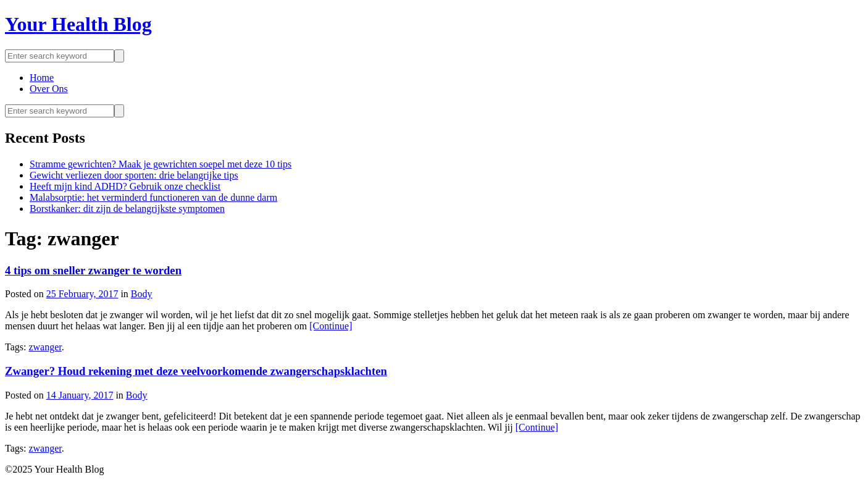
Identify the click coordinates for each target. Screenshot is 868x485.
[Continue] (331, 326)
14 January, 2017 (80, 395)
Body (142, 294)
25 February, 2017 (82, 294)
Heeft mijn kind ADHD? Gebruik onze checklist (125, 186)
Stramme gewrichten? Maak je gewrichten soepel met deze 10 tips (161, 164)
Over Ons (49, 89)
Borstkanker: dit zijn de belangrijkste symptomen (127, 209)
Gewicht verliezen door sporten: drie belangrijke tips (134, 175)
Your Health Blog (78, 24)
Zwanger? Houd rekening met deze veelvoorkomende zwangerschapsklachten (196, 371)
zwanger (45, 347)
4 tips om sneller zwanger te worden (93, 270)
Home (42, 78)
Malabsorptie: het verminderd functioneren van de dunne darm (153, 197)
